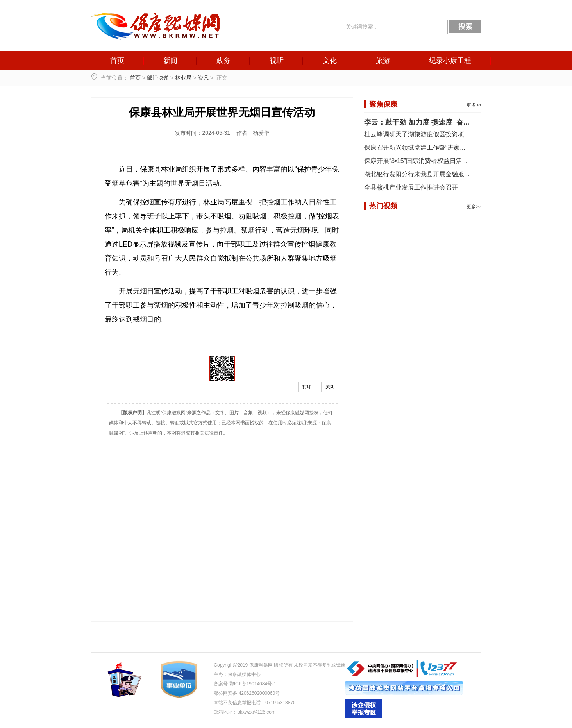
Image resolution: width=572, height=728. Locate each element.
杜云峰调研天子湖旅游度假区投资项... (417, 134)
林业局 (183, 78)
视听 (277, 61)
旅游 (383, 61)
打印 (307, 387)
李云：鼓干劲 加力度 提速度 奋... (417, 122)
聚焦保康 (383, 104)
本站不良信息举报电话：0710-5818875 (255, 703)
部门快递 (158, 78)
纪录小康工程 (450, 61)
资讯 (203, 78)
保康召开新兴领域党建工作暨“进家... (415, 148)
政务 (223, 61)
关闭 (330, 387)
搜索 (465, 27)
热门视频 (383, 206)
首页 (117, 61)
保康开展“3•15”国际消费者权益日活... (416, 161)
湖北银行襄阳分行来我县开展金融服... (417, 174)
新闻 (170, 61)
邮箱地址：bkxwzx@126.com (245, 712)
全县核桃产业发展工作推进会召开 (411, 187)
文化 (330, 61)
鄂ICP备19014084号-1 (253, 684)
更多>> (474, 105)
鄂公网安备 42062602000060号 (247, 693)
